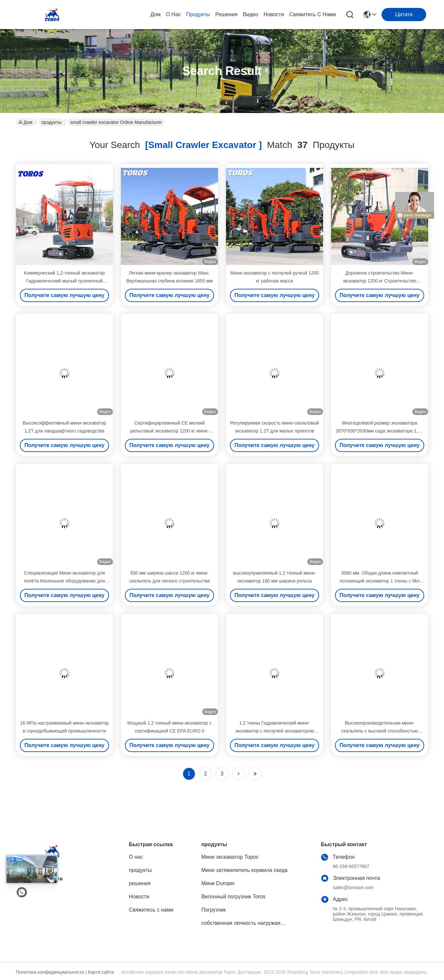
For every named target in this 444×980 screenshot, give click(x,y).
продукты (198, 14)
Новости (274, 14)
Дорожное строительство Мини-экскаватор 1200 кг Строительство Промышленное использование (380, 281)
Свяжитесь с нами (313, 14)
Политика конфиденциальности (50, 972)
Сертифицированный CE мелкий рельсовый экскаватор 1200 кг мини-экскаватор (169, 431)
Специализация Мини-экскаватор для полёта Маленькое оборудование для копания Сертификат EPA (64, 581)
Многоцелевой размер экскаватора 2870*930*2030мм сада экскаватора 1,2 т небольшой (380, 431)
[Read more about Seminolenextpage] (239, 774)
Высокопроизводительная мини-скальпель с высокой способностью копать (380, 731)
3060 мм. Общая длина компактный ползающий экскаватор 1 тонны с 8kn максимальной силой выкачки (380, 581)
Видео (251, 14)
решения (226, 14)
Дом (155, 14)
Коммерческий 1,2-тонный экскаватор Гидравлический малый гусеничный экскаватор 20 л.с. (65, 281)
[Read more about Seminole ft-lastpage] (255, 774)
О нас (173, 14)
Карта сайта (101, 972)
